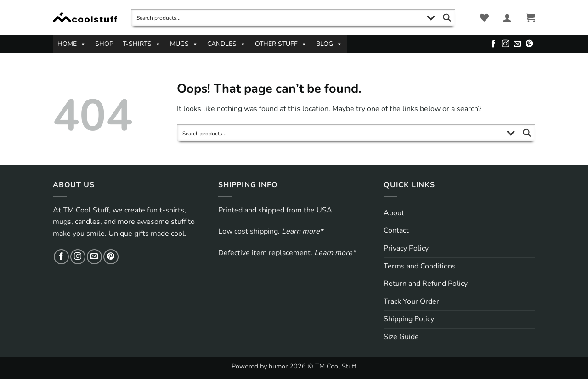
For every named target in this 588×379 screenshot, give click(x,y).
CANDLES (226, 44)
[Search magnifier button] (447, 18)
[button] (507, 17)
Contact (396, 230)
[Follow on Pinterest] (529, 44)
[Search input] (277, 18)
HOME (72, 44)
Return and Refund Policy (426, 284)
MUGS (184, 44)
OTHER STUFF (281, 44)
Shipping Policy (409, 319)
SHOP (104, 44)
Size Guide (401, 337)
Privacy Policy (406, 248)
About (394, 213)
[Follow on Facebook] (493, 44)
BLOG (329, 44)
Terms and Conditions (420, 266)
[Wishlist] (484, 17)
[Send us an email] (517, 44)
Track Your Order (411, 301)
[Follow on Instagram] (505, 44)
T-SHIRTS (142, 44)
